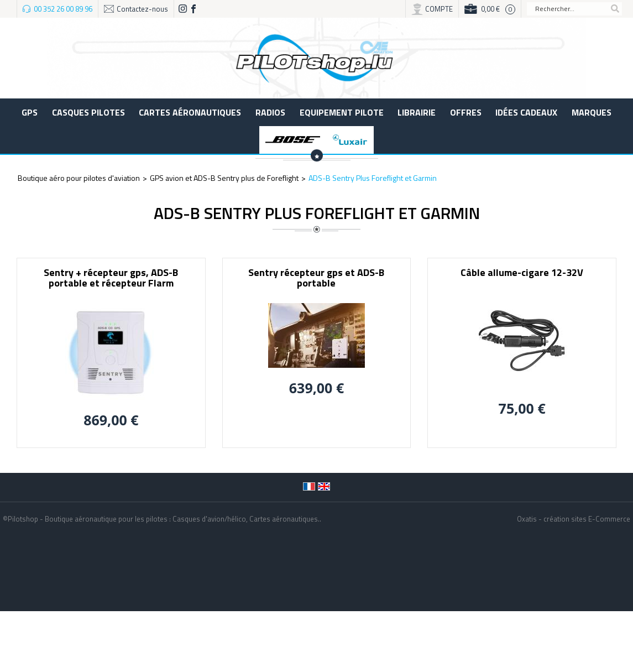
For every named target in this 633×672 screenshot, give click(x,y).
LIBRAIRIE (417, 112)
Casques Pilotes (88, 112)
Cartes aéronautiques (190, 112)
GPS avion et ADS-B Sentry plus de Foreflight (224, 178)
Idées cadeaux (526, 112)
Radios (270, 112)
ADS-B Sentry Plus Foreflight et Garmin (373, 178)
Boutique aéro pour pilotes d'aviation (79, 178)
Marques (592, 112)
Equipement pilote (342, 112)
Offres (466, 112)
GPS (30, 112)
